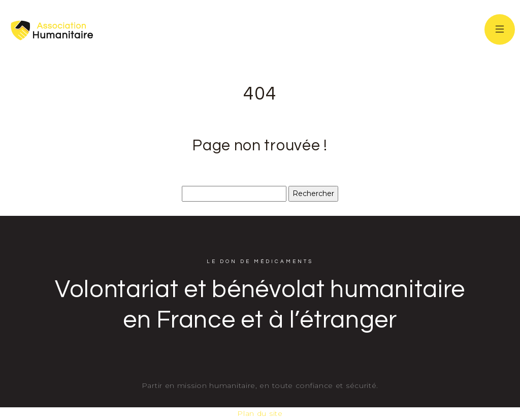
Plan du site (260, 413)
